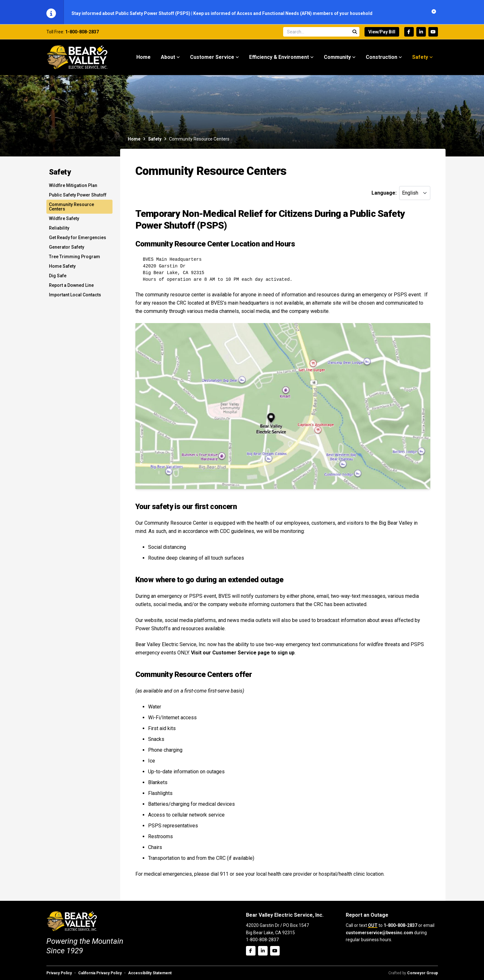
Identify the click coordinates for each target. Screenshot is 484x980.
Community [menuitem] (337, 59)
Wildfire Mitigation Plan (73, 188)
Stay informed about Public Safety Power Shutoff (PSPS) (131, 13)
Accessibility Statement (150, 973)
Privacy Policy (59, 973)
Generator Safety (67, 249)
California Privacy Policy (100, 973)
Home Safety (62, 268)
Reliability (59, 230)
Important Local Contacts (75, 297)
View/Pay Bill (382, 34)
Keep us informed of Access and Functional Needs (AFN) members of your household (283, 13)
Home (134, 141)
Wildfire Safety (64, 221)
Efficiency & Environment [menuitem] (279, 59)
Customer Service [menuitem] (212, 59)
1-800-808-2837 (82, 34)
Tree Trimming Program (75, 259)
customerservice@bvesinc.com (379, 933)
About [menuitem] (168, 59)
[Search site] (321, 34)
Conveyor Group (423, 973)
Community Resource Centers (72, 209)
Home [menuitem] (143, 59)
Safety (155, 141)
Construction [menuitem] (382, 59)
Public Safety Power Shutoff (78, 197)
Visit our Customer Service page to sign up (243, 655)
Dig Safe (58, 278)
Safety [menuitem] (420, 59)
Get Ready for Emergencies (78, 240)
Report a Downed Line (71, 287)
